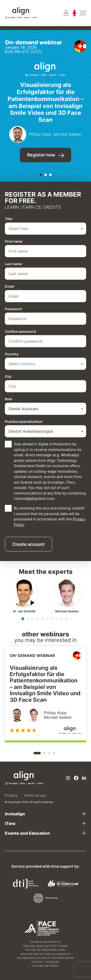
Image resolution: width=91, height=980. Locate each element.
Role (10, 399)
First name (15, 241)
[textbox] (45, 229)
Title (10, 219)
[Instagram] (68, 778)
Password (15, 309)
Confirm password (22, 331)
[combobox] (45, 229)
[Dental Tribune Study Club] (63, 883)
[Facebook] (76, 778)
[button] (41, 175)
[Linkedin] (84, 778)
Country (13, 354)
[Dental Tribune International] (25, 883)
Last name (15, 264)
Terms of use (35, 795)
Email (11, 286)
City (9, 376)
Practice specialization (25, 421)
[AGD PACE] (42, 928)
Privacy (11, 795)
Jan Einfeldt (24, 611)
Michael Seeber (67, 611)
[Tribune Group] (45, 898)
